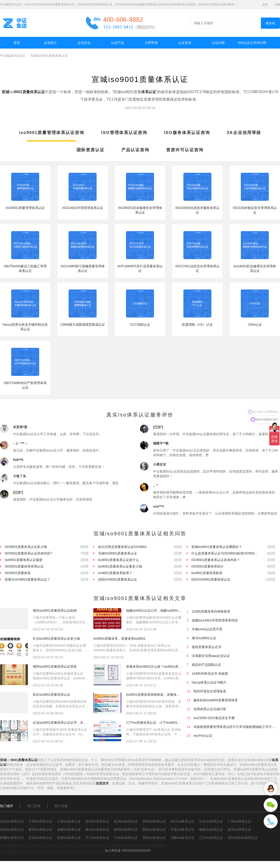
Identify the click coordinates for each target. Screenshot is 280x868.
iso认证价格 (28, 846)
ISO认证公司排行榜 (252, 43)
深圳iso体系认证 (12, 829)
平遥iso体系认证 (182, 829)
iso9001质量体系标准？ (115, 573)
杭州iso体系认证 (126, 821)
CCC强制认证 (140, 325)
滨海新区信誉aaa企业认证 (211, 656)
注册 (277, 5)
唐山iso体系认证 (97, 829)
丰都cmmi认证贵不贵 (207, 629)
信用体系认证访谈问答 (210, 709)
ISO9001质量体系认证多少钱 (26, 547)
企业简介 (50, 43)
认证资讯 (185, 43)
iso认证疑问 (68, 846)
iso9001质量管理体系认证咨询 (52, 133)
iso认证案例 (9, 846)
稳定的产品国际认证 (206, 665)
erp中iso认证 (203, 736)
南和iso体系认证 (126, 829)
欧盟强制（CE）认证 (197, 325)
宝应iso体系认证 (40, 838)
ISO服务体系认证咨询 (187, 133)
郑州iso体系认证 (154, 821)
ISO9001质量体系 (18, 573)
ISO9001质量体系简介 (208, 566)
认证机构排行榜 (91, 846)
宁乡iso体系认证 (126, 838)
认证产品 (118, 43)
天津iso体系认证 (40, 821)
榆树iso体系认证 (211, 829)
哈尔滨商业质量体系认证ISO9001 (122, 547)
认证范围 (112, 846)
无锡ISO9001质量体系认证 (117, 553)
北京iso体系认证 (12, 821)
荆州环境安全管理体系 (210, 691)
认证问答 (218, 43)
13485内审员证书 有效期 (210, 674)
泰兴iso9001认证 (204, 638)
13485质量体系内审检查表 (211, 611)
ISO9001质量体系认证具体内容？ (216, 560)
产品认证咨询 (135, 150)
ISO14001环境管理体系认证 (82, 208)
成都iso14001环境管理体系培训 (215, 620)
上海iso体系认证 (69, 821)
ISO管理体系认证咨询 (124, 133)
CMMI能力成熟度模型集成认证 (82, 325)
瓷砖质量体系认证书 (206, 647)
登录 (265, 5)
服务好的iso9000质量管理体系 (215, 700)
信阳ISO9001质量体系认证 (117, 579)
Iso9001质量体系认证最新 (24, 560)
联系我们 (127, 846)
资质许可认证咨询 (185, 150)
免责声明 (143, 846)
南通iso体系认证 (12, 838)
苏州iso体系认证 (97, 821)
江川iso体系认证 (211, 838)
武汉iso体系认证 (182, 821)
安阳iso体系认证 (69, 838)
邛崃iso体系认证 (182, 838)
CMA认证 (255, 325)
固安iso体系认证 (154, 829)
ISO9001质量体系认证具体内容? (28, 553)
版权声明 (159, 846)
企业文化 (84, 43)
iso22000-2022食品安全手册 (214, 718)
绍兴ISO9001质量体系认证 (211, 579)
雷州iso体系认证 (154, 838)
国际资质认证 (91, 150)
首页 (17, 43)
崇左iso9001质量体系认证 (51, 695)
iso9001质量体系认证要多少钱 (120, 566)
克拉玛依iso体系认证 (243, 838)
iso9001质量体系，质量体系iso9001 (119, 639)
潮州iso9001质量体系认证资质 (55, 667)
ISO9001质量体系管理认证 (24, 566)
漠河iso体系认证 (239, 829)
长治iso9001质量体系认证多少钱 (56, 639)
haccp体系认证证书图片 (209, 682)
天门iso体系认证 (97, 838)
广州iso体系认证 (239, 821)
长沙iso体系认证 (211, 821)
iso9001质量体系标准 (207, 573)
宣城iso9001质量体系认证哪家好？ (217, 547)
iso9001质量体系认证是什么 (118, 560)
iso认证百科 (49, 846)
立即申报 (151, 43)
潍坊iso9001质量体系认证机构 (55, 610)
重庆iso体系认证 (40, 829)
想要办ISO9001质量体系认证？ (27, 579)
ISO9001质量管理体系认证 (25, 208)
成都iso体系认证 (69, 829)
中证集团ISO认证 (13, 56)
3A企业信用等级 (244, 133)
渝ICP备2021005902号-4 (86, 852)
